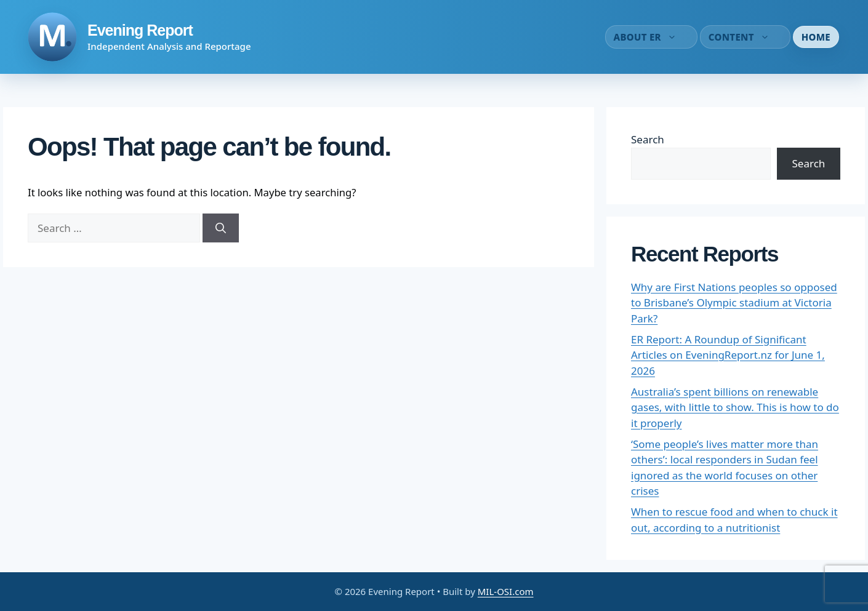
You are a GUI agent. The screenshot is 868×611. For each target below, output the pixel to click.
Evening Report (140, 30)
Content (745, 37)
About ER (651, 37)
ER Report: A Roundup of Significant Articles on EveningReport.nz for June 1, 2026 (728, 355)
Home (816, 37)
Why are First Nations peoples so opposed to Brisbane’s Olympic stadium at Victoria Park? (734, 303)
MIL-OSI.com (506, 591)
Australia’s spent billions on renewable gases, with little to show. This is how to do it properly (735, 407)
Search (648, 139)
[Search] (221, 228)
